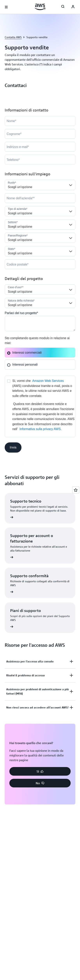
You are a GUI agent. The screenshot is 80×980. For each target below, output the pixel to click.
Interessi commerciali (24, 353)
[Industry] (40, 225)
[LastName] (40, 134)
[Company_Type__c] (40, 211)
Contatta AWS (13, 37)
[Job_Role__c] (40, 185)
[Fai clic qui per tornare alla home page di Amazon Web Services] (40, 7)
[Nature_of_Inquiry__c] (40, 303)
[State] (40, 251)
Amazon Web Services (48, 381)
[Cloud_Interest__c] (40, 324)
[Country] (40, 238)
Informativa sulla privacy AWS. (40, 429)
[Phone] (40, 160)
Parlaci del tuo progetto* (21, 313)
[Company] (40, 198)
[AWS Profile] (73, 7)
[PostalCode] (40, 264)
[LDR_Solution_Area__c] (40, 290)
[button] (13, 447)
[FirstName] (40, 121)
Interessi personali (22, 365)
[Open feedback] (76, 490)
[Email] (40, 147)
